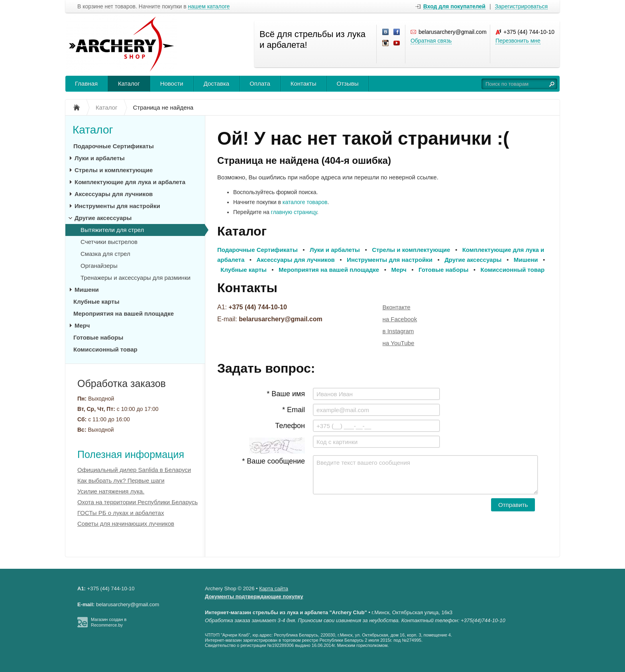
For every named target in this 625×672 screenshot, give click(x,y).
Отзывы (348, 84)
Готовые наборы (98, 337)
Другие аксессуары (103, 218)
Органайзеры (99, 266)
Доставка (216, 84)
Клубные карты (96, 302)
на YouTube (399, 343)
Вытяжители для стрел (112, 230)
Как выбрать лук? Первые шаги (121, 480)
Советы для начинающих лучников (126, 524)
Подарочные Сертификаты (114, 146)
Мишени (87, 290)
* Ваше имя (286, 394)
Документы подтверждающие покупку (254, 596)
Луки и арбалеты (100, 158)
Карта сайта (273, 588)
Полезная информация (131, 454)
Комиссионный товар (105, 349)
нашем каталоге (209, 7)
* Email (294, 410)
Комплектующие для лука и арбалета (130, 182)
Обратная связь (431, 41)
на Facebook (400, 319)
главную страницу (294, 212)
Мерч (82, 325)
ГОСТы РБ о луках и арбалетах (121, 513)
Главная (86, 84)
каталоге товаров (305, 202)
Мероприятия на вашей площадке (124, 313)
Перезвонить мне (518, 41)
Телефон (290, 426)
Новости (172, 84)
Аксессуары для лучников (114, 194)
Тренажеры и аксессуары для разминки (136, 278)
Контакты (304, 84)
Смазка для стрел (105, 254)
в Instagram (398, 331)
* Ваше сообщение (273, 461)
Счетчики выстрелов (109, 242)
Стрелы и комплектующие (114, 170)
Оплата (260, 84)
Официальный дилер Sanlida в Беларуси (134, 470)
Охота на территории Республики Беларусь (138, 502)
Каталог (129, 84)
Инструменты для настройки (117, 206)
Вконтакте (397, 307)
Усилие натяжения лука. (111, 491)
